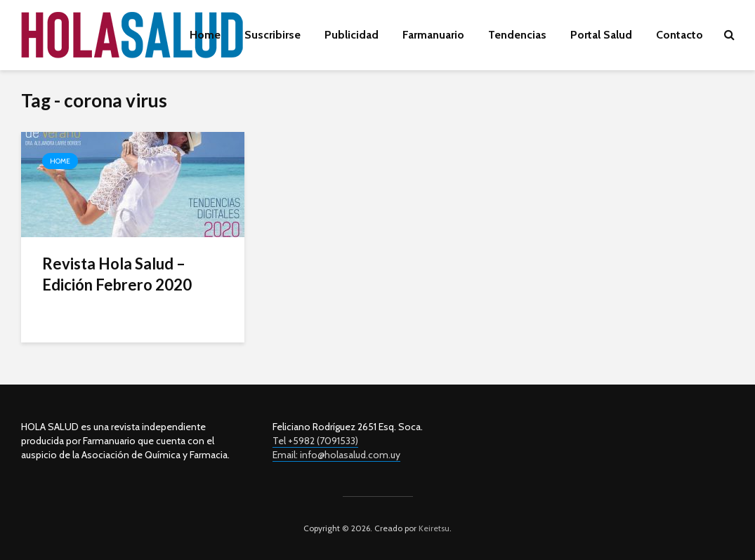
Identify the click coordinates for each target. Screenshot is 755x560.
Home (205, 35)
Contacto (679, 35)
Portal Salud (601, 35)
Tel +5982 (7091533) (315, 441)
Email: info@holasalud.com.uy (336, 455)
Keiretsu (433, 528)
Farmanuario (433, 35)
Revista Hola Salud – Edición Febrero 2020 (117, 274)
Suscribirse (273, 35)
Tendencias (517, 35)
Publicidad (352, 35)
